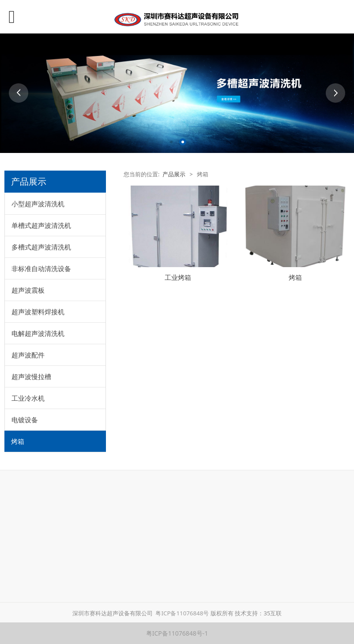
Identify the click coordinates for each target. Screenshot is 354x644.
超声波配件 (28, 355)
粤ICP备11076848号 (182, 613)
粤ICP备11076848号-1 (177, 633)
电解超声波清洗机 (38, 333)
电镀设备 (25, 420)
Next (335, 93)
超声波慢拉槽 (31, 376)
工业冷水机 (28, 398)
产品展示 (174, 174)
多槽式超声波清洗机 (41, 247)
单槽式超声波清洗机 (41, 225)
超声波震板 (28, 290)
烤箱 (18, 441)
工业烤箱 (178, 277)
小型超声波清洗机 (38, 204)
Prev (19, 93)
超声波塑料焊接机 (38, 312)
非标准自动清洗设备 (41, 268)
